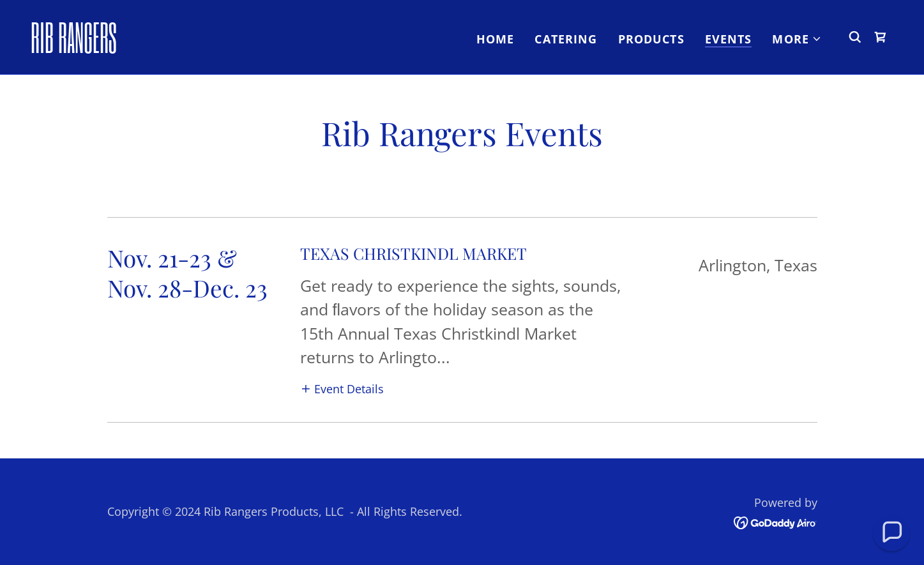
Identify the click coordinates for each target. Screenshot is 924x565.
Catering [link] (566, 39)
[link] (151, 49)
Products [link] (651, 39)
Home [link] (496, 39)
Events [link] (729, 39)
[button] (797, 39)
